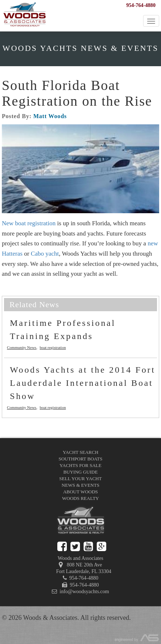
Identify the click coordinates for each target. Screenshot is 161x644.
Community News (22, 347)
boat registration (53, 347)
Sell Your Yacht (80, 479)
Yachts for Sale (80, 465)
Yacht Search (81, 452)
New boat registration (29, 223)
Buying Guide (80, 472)
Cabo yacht (45, 254)
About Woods (80, 492)
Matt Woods (50, 116)
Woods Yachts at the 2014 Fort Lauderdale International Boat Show (83, 383)
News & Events (80, 485)
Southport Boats (81, 459)
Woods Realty (80, 498)
